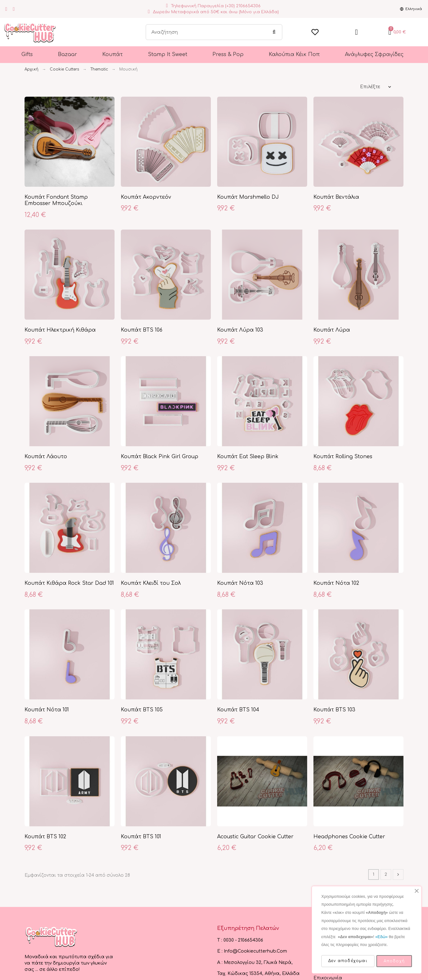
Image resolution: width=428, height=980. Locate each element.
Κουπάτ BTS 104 (238, 710)
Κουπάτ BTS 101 (141, 837)
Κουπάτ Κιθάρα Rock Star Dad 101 (69, 583)
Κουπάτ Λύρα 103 (240, 330)
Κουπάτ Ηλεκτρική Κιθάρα (60, 330)
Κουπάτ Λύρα (332, 330)
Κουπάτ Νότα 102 (336, 583)
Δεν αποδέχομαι (348, 961)
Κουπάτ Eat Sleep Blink (248, 457)
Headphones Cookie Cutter (349, 837)
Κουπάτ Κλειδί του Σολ (151, 583)
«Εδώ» (381, 937)
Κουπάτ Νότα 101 (47, 710)
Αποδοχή (394, 961)
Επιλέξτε (370, 87)
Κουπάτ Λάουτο (46, 457)
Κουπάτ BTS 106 (142, 330)
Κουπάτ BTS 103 (334, 710)
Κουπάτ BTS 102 (45, 837)
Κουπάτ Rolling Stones (343, 457)
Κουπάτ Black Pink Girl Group (160, 457)
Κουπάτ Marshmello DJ (248, 197)
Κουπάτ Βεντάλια (336, 197)
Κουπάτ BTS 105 (142, 710)
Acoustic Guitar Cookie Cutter (255, 837)
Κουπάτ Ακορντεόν (146, 197)
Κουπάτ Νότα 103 (240, 583)
